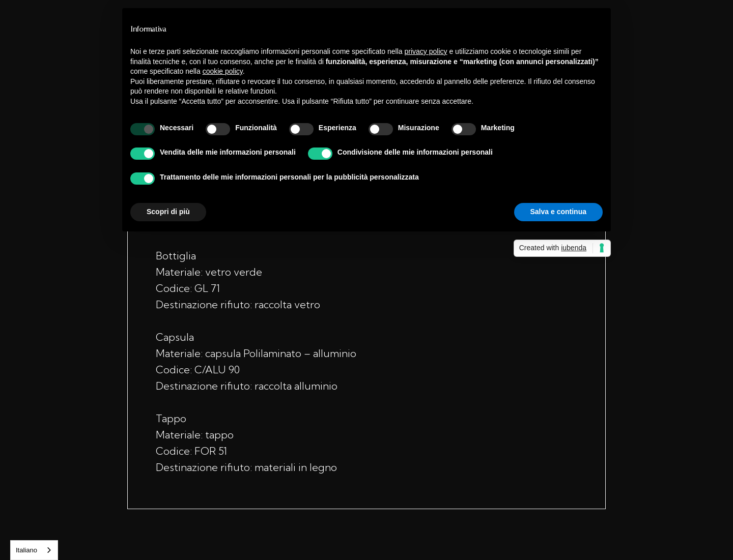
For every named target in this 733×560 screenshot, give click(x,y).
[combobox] (34, 550)
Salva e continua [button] (558, 212)
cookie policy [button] (223, 71)
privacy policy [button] (426, 51)
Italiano (26, 550)
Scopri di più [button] (168, 212)
